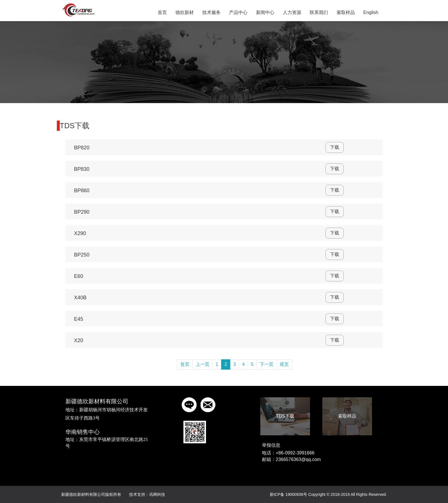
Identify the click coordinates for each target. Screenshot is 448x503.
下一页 (267, 364)
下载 (335, 147)
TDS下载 (285, 416)
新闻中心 (265, 12)
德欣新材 (185, 12)
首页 (162, 12)
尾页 (284, 364)
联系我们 (319, 12)
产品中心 (238, 12)
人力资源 (292, 12)
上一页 (203, 364)
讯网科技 (157, 494)
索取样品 (346, 12)
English (371, 12)
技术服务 (211, 12)
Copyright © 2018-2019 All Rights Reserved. (348, 494)
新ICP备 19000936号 (289, 494)
